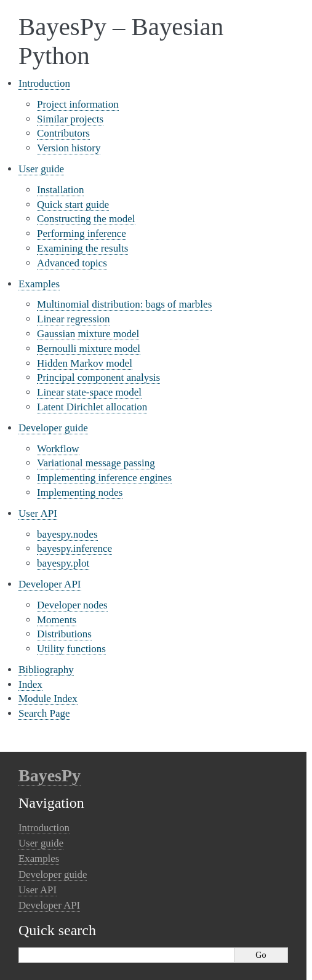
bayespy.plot (63, 563)
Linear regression (73, 319)
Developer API (50, 584)
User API (38, 513)
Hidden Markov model (85, 363)
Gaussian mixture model (88, 334)
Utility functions (71, 649)
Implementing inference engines (104, 478)
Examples (39, 284)
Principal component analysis (98, 377)
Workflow (58, 449)
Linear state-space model (89, 392)
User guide (41, 169)
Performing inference (82, 233)
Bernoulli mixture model (89, 349)
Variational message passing (96, 463)
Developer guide (53, 428)
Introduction (44, 83)
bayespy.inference (74, 548)
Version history (69, 148)
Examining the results (82, 248)
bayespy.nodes (67, 534)
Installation (60, 190)
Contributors (63, 133)
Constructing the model (86, 219)
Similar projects (70, 119)
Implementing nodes (80, 492)
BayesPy (50, 775)
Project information (78, 104)
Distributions (64, 634)
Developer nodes (72, 605)
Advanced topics (72, 263)
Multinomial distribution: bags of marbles (124, 304)
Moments (57, 620)
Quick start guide (73, 205)
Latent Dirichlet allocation (92, 407)
